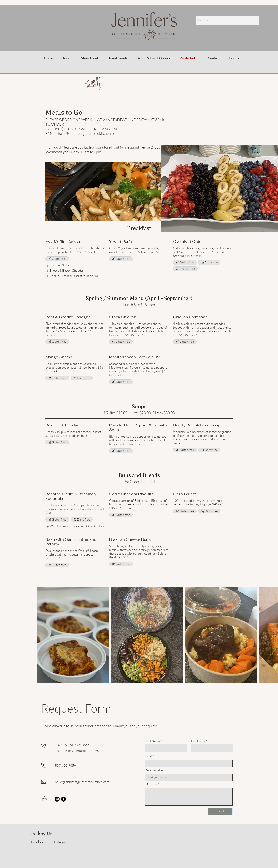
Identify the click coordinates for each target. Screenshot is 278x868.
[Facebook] (64, 799)
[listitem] (58, 266)
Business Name (155, 770)
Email (149, 756)
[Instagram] (57, 799)
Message (151, 784)
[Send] (220, 811)
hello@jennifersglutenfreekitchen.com (82, 782)
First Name (153, 741)
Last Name (198, 741)
